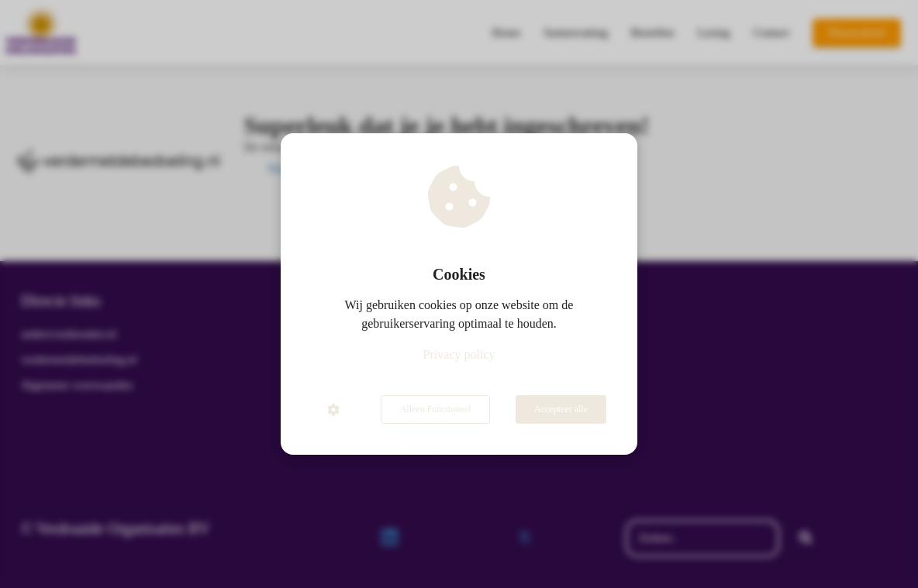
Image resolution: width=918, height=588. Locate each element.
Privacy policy (459, 354)
